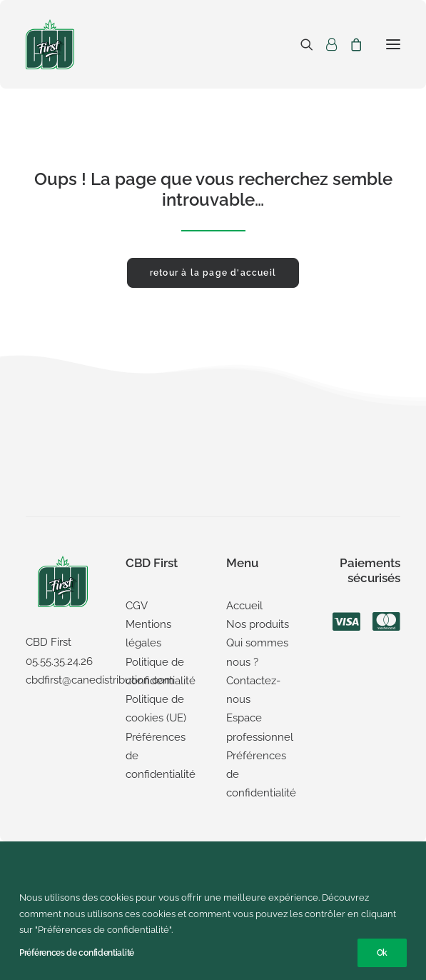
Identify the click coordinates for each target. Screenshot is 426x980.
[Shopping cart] (350, 44)
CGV (137, 606)
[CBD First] (50, 44)
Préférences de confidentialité (77, 953)
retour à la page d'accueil (213, 273)
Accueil (244, 606)
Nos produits (258, 624)
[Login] (325, 44)
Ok (382, 953)
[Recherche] (300, 44)
